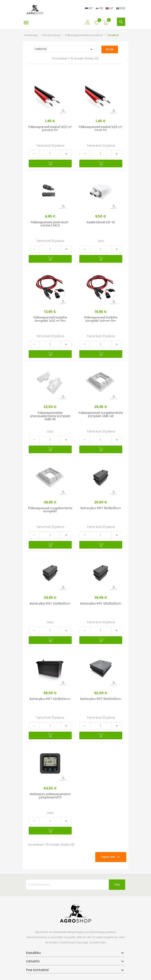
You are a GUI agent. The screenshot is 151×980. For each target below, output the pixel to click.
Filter (110, 49)
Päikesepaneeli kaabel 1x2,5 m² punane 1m (50, 128)
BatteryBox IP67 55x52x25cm (101, 699)
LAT (110, 8)
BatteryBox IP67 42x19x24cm (50, 699)
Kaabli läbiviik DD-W (101, 222)
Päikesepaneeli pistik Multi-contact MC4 (50, 224)
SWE (121, 8)
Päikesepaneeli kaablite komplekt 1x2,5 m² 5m (50, 319)
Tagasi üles (111, 857)
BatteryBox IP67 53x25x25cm (101, 604)
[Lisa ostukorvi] (50, 163)
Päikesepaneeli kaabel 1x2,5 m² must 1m (101, 128)
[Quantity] (50, 154)
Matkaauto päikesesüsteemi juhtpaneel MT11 (50, 796)
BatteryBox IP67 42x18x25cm (50, 604)
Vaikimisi (64, 49)
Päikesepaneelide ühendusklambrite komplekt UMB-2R (50, 416)
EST (89, 8)
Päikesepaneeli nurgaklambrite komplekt (50, 510)
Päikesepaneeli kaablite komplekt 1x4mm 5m (101, 319)
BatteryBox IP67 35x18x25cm (101, 508)
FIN (100, 8)
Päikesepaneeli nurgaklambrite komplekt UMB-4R (101, 414)
